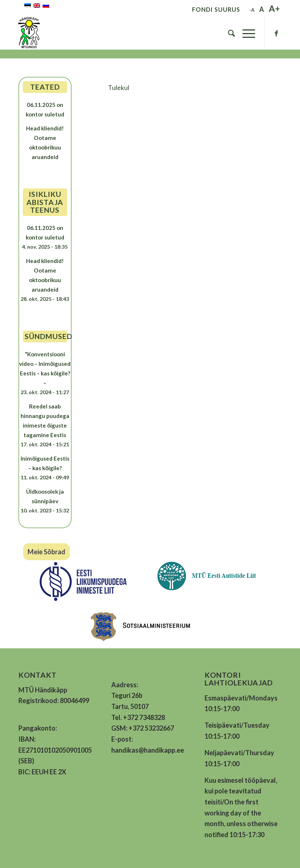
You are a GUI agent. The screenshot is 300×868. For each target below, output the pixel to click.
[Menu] (245, 33)
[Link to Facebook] (276, 33)
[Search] (228, 33)
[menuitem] (228, 33)
